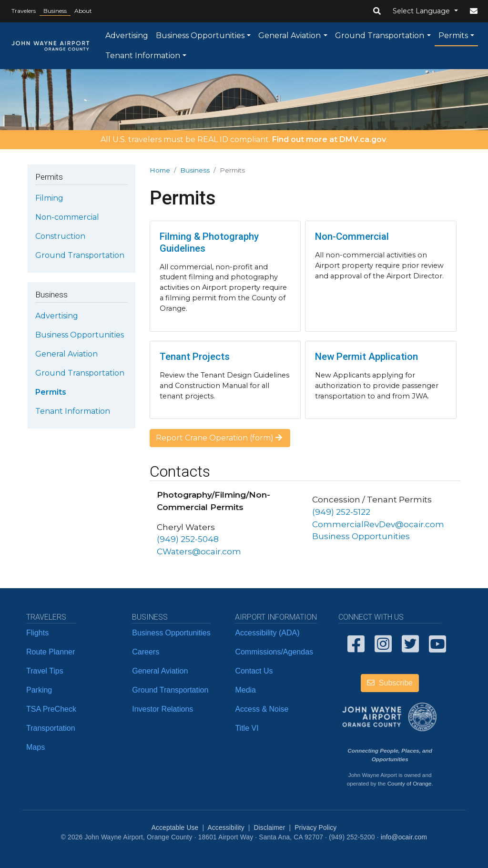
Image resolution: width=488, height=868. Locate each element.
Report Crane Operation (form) (220, 438)
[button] (377, 11)
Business (55, 11)
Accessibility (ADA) (267, 633)
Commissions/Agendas (274, 652)
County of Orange (410, 783)
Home (160, 170)
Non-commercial (67, 217)
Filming (49, 198)
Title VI (247, 728)
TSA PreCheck (51, 709)
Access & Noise (262, 709)
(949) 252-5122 (341, 512)
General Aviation (290, 36)
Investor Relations (163, 709)
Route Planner (51, 652)
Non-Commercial (352, 236)
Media (245, 690)
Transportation (51, 728)
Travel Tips (45, 671)
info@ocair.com (404, 837)
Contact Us (254, 671)
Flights (37, 633)
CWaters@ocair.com (199, 551)
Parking (39, 690)
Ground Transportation (380, 36)
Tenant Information (143, 56)
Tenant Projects (195, 357)
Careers (146, 652)
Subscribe (390, 683)
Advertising (127, 36)
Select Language (422, 11)
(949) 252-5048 (188, 539)
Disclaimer (270, 828)
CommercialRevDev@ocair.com (378, 524)
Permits (453, 36)
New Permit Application (366, 357)
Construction (60, 236)
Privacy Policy (315, 828)
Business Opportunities (200, 36)
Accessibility (226, 828)
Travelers (24, 11)
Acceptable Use (175, 828)
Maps (36, 747)
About (83, 11)
